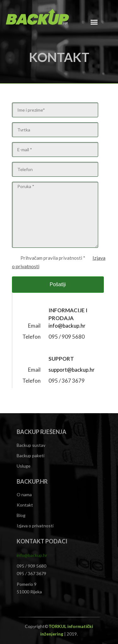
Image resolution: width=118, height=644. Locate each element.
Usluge (24, 466)
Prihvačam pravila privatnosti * (53, 258)
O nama (24, 494)
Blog (21, 515)
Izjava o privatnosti (35, 526)
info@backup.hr (67, 326)
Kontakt (25, 505)
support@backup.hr (72, 370)
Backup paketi (31, 455)
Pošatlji (58, 284)
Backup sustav (31, 445)
